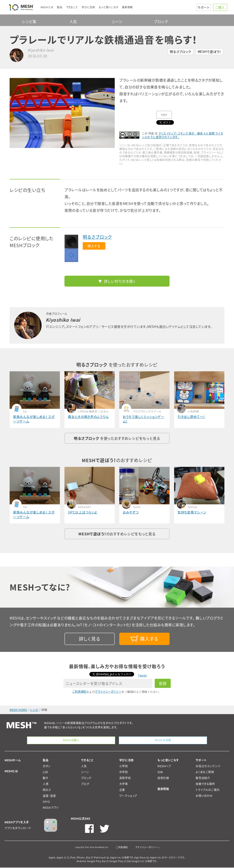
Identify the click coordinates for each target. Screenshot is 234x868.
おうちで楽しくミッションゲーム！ (144, 419)
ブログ (85, 784)
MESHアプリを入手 (17, 823)
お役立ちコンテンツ (208, 767)
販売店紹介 (203, 778)
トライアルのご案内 (207, 790)
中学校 (124, 772)
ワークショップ (128, 796)
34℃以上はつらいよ (83, 512)
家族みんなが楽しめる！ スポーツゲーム (34, 419)
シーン (117, 21)
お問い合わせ (204, 796)
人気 (73, 21)
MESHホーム (13, 761)
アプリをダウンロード (18, 829)
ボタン (47, 767)
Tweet (142, 675)
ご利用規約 (80, 692)
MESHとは (11, 772)
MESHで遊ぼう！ (209, 52)
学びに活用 (126, 761)
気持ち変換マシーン (192, 512)
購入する (94, 246)
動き (45, 778)
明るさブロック (181, 52)
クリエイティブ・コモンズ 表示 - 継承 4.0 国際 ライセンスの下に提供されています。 (183, 135)
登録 (163, 683)
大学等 (124, 784)
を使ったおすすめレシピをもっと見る (117, 438)
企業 (122, 790)
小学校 (124, 767)
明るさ (47, 790)
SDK (160, 772)
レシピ (34, 710)
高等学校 (125, 778)
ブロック (161, 21)
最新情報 (163, 789)
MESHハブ (164, 767)
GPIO (46, 802)
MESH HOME (18, 710)
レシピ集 (29, 21)
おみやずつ (131, 512)
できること (87, 761)
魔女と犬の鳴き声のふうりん (88, 417)
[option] (62, 113)
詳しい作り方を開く (120, 281)
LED (45, 772)
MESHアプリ (51, 808)
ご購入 (220, 7)
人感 (46, 784)
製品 (46, 761)
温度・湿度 (49, 796)
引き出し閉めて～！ (191, 417)
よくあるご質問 (205, 772)
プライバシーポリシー (108, 692)
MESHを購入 (71, 740)
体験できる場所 (205, 784)
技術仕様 (163, 778)
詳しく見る (90, 639)
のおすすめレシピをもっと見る (117, 534)
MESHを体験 (163, 740)
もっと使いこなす (168, 761)
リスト (164, 115)
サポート (204, 7)
